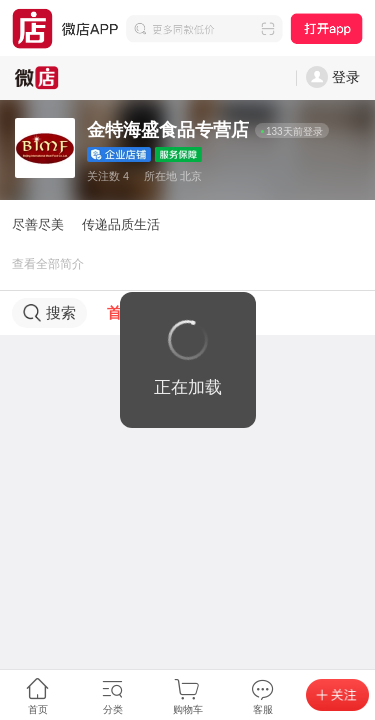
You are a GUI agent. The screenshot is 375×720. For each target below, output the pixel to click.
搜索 (49, 313)
